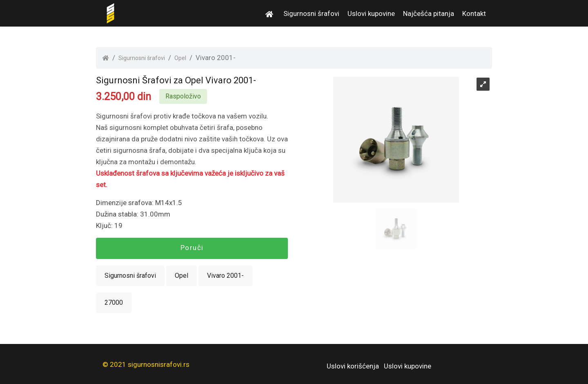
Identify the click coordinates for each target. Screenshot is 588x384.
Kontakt (474, 13)
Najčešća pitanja (429, 13)
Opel (180, 58)
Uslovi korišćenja (353, 366)
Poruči (192, 248)
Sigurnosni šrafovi (311, 13)
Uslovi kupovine (371, 13)
